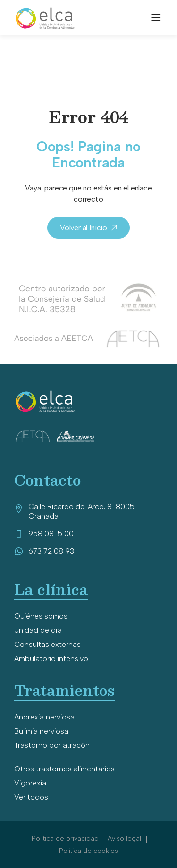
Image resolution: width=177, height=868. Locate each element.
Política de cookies (88, 851)
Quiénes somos (41, 616)
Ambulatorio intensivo (51, 658)
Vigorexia (30, 783)
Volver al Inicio (84, 227)
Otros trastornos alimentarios (64, 769)
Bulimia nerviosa (41, 731)
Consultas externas (47, 644)
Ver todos (31, 797)
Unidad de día (38, 630)
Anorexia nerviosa (44, 717)
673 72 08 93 (44, 551)
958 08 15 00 (44, 533)
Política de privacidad (66, 839)
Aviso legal (125, 839)
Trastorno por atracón (52, 745)
